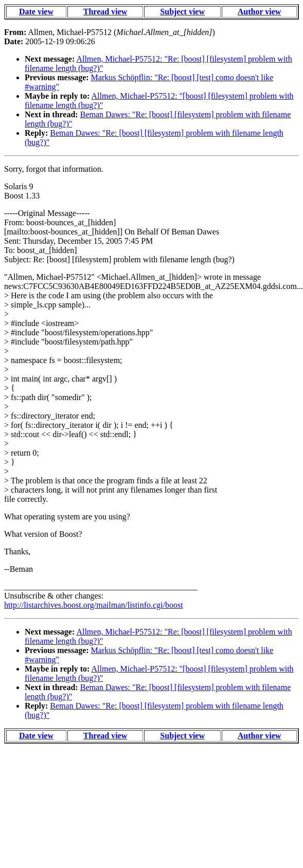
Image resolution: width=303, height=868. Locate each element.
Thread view (105, 12)
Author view (260, 12)
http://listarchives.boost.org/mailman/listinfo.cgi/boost (94, 605)
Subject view (182, 12)
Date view (36, 12)
